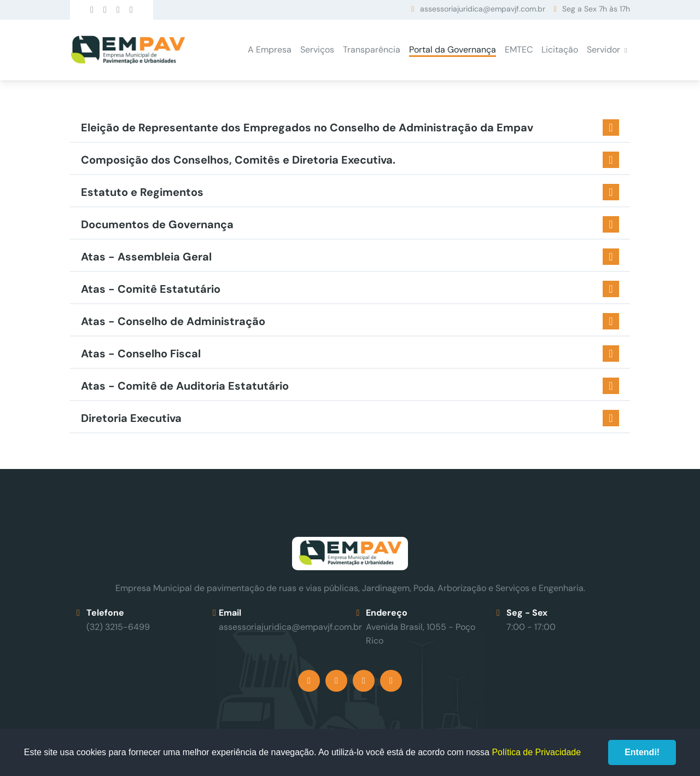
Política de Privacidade (536, 752)
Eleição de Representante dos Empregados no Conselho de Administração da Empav (307, 128)
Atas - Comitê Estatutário (151, 289)
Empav (128, 50)
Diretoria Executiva (131, 418)
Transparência (372, 50)
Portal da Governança (453, 50)
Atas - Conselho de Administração (173, 321)
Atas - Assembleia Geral (146, 257)
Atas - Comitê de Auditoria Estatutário (185, 386)
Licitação (560, 50)
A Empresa (270, 50)
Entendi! (642, 752)
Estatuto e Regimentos (142, 192)
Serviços (317, 50)
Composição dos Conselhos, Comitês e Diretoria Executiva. (238, 160)
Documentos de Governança (157, 224)
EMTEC (519, 50)
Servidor (603, 50)
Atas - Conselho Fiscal (141, 354)
